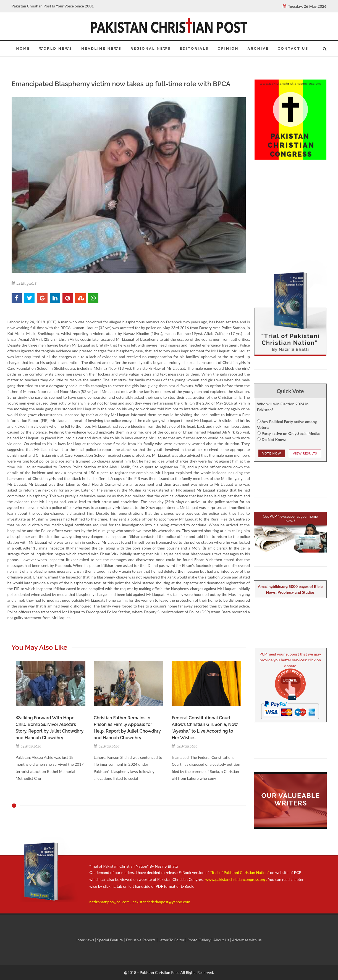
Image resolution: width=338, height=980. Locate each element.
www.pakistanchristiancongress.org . (236, 879)
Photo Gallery (199, 940)
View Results (305, 453)
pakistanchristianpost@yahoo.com (161, 902)
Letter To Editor (172, 940)
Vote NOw (272, 453)
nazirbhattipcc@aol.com (110, 902)
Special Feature (110, 940)
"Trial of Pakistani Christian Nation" (240, 872)
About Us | (223, 940)
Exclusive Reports (141, 940)
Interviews (86, 940)
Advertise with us (247, 940)
